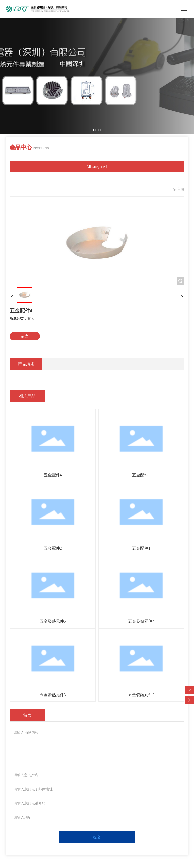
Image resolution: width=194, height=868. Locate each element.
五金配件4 (53, 475)
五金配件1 (141, 548)
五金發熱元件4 (141, 621)
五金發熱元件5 (53, 621)
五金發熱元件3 (53, 695)
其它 (31, 319)
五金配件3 (141, 475)
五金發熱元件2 (141, 695)
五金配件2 (53, 548)
